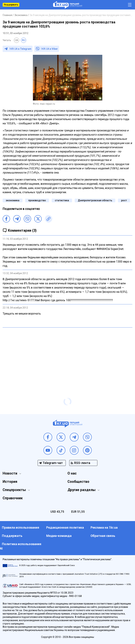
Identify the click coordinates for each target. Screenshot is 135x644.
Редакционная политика (65, 527)
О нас (72, 473)
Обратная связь (103, 536)
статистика (62, 200)
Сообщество (78, 482)
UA (17, 40)
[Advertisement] (67, 356)
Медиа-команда (59, 536)
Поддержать (11, 5)
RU (24, 40)
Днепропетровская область (95, 200)
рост (124, 200)
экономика (13, 200)
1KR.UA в (20, 49)
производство (37, 200)
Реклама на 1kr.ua (104, 527)
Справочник (13, 498)
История (10, 482)
